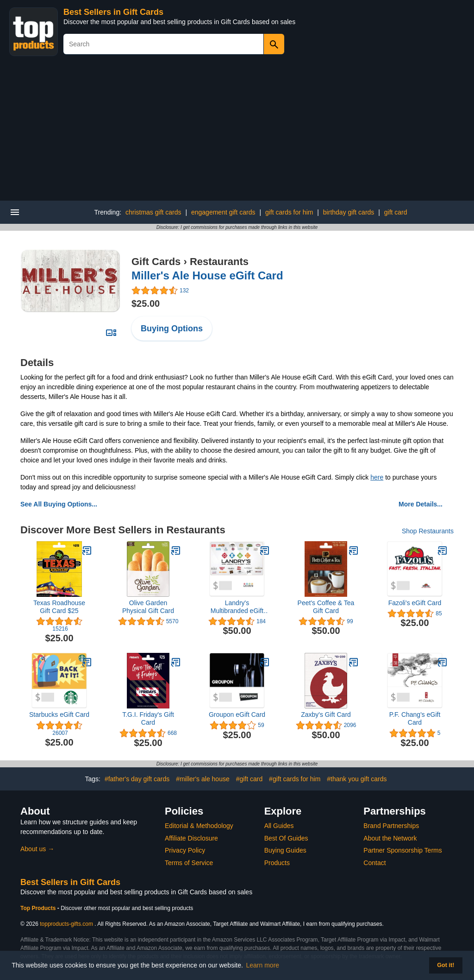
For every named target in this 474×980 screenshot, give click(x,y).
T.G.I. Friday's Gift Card (148, 718)
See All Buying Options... (59, 504)
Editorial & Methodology (199, 826)
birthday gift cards (349, 212)
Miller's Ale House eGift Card (207, 275)
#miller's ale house (203, 779)
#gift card (249, 779)
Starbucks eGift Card (59, 714)
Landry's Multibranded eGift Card (237, 607)
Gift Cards (156, 262)
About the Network (390, 838)
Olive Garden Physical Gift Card (148, 607)
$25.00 (146, 303)
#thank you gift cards (357, 779)
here (377, 477)
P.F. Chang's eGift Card (415, 718)
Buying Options (172, 329)
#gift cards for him (295, 779)
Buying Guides (285, 850)
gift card (396, 212)
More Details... (421, 504)
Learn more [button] (263, 965)
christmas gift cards (153, 212)
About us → (37, 849)
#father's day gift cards (137, 779)
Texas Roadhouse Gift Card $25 (59, 607)
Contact (374, 863)
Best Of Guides (286, 838)
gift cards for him (289, 212)
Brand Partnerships (391, 826)
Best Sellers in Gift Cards (113, 12)
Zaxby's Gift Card (326, 714)
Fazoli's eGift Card (415, 603)
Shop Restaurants (428, 531)
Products (277, 863)
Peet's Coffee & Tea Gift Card (326, 607)
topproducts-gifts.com (66, 924)
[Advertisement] (237, 131)
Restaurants (219, 262)
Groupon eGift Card (237, 714)
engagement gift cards (223, 212)
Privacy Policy (185, 850)
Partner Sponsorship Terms (402, 850)
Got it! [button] (446, 965)
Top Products (39, 908)
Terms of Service (189, 863)
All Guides (279, 826)
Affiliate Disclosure (191, 838)
